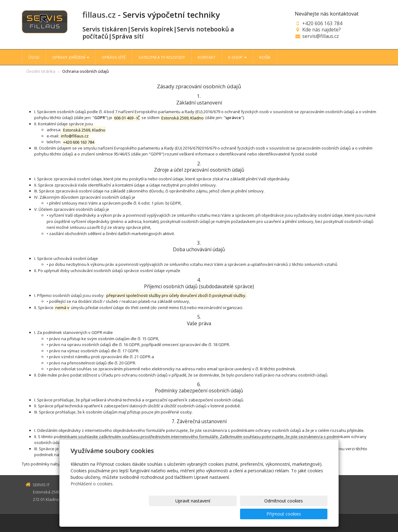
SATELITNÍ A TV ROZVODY (162, 57)
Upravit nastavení (202, 514)
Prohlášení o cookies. (92, 497)
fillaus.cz (99, 15)
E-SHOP (237, 57)
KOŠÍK (265, 57)
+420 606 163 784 (322, 23)
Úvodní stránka (41, 71)
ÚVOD (34, 57)
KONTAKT (207, 57)
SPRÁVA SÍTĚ (114, 57)
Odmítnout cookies (253, 514)
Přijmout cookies (304, 514)
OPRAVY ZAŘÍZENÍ (71, 57)
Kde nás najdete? (322, 30)
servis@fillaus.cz (321, 36)
